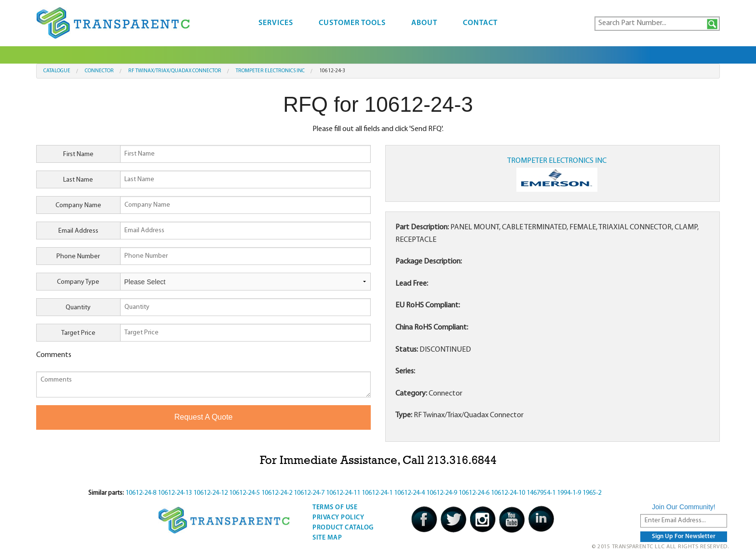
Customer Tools (352, 23)
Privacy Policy (338, 518)
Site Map (327, 538)
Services (276, 23)
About (424, 23)
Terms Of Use (335, 508)
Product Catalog (343, 528)
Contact (480, 23)
